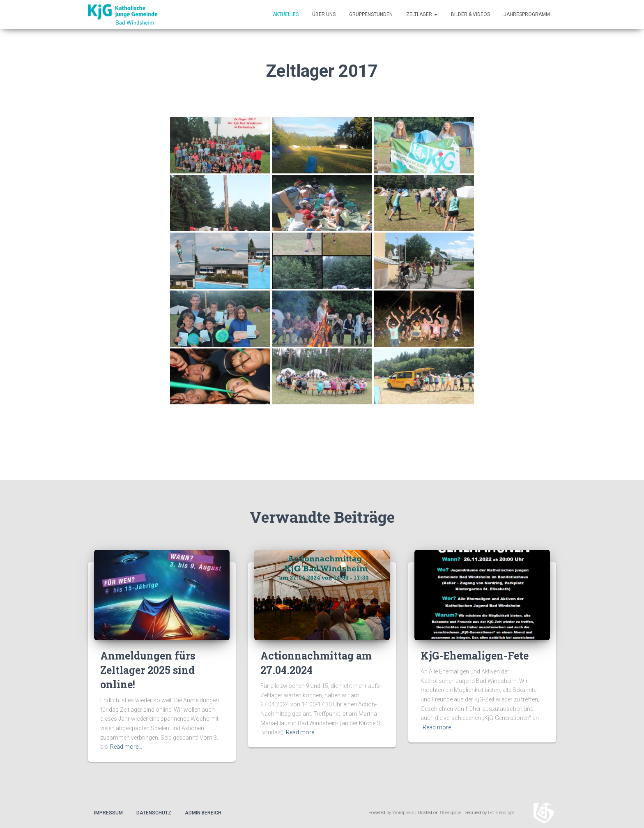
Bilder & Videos (470, 14)
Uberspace (451, 813)
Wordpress (403, 813)
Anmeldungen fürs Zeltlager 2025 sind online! (148, 670)
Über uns (324, 14)
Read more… (126, 747)
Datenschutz (154, 813)
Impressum (108, 813)
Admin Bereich (203, 813)
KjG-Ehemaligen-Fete (475, 656)
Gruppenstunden (371, 14)
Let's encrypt (501, 813)
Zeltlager (422, 14)
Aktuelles (286, 14)
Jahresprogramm (527, 14)
